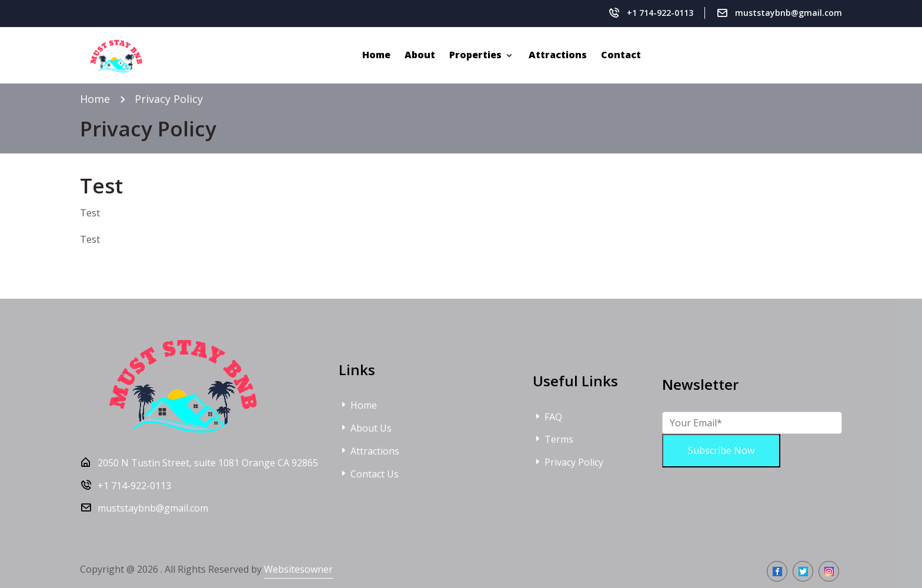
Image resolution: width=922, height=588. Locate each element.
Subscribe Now (721, 450)
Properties (477, 55)
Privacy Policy (568, 462)
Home (376, 55)
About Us (365, 428)
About (420, 55)
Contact (621, 55)
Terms (553, 439)
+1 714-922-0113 (660, 13)
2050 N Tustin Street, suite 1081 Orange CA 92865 (208, 463)
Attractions (558, 55)
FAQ (547, 417)
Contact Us (369, 474)
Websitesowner (298, 569)
